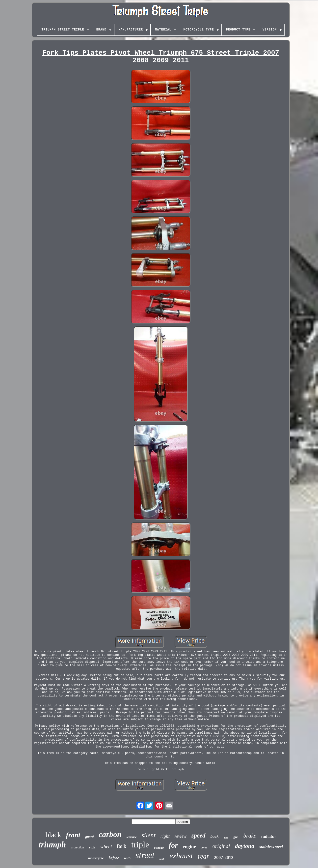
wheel (106, 846)
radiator (269, 837)
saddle (159, 848)
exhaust (181, 856)
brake (250, 836)
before (114, 858)
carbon (110, 834)
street (145, 855)
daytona (245, 846)
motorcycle (96, 858)
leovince (132, 837)
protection (77, 847)
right (165, 836)
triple (140, 845)
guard (89, 837)
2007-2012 (224, 858)
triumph (52, 845)
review (181, 836)
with (127, 858)
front (73, 835)
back (215, 836)
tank (162, 859)
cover (204, 847)
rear (204, 856)
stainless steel (271, 847)
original (221, 846)
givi (236, 837)
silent (148, 835)
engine (189, 847)
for (173, 845)
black (53, 835)
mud (226, 838)
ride (92, 847)
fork (122, 846)
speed (199, 835)
